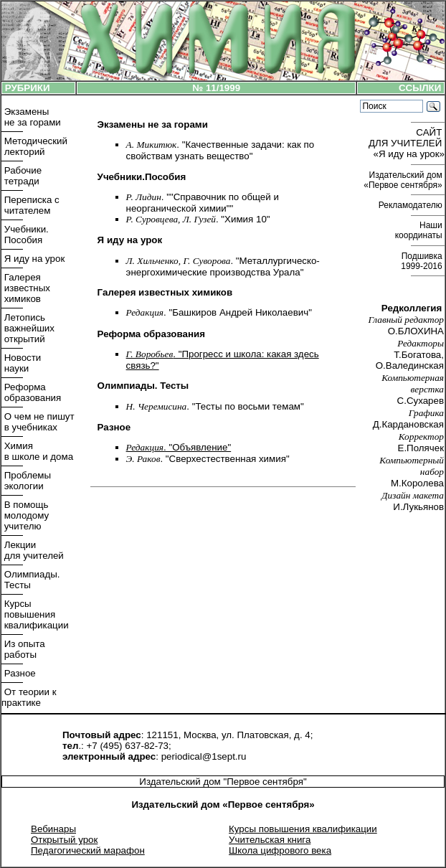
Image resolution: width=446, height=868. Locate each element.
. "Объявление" (179, 447)
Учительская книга (270, 840)
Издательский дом (404, 180)
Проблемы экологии (26, 481)
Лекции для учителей (33, 550)
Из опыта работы (23, 649)
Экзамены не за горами (31, 117)
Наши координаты (420, 230)
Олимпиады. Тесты (30, 580)
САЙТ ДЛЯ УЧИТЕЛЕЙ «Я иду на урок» (407, 143)
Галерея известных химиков (26, 288)
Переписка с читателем (30, 205)
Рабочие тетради (22, 176)
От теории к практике (29, 697)
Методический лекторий (34, 146)
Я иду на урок (33, 259)
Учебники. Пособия (25, 235)
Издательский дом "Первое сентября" (223, 782)
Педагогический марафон (88, 850)
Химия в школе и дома (37, 451)
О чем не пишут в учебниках (38, 422)
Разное (19, 673)
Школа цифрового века (280, 850)
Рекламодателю (412, 205)
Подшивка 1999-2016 (423, 261)
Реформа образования (31, 392)
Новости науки (21, 363)
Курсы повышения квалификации (35, 614)
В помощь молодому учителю (25, 515)
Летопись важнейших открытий (28, 328)
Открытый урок (64, 840)
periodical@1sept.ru (204, 756)
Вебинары (53, 829)
